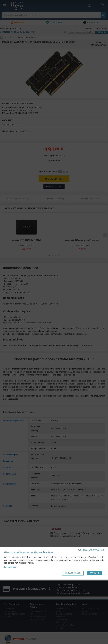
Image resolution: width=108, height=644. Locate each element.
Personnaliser (73, 573)
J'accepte (95, 573)
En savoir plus (10, 567)
